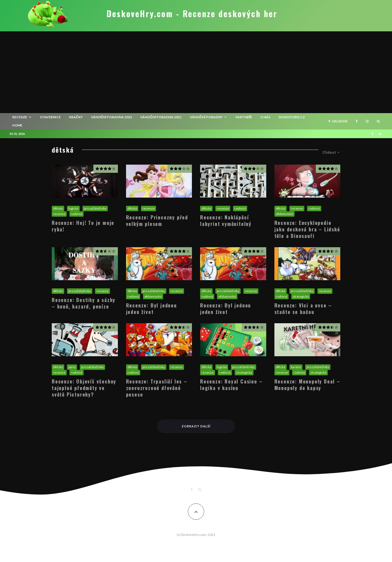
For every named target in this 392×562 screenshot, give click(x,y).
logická (73, 208)
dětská (58, 208)
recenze (20, 117)
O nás (265, 117)
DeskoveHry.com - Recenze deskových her (192, 14)
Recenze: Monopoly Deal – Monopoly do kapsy (307, 385)
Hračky (76, 117)
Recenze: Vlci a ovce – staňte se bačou (303, 309)
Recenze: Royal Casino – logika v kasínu (231, 385)
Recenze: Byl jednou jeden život (151, 309)
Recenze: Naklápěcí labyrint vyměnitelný (226, 220)
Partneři (244, 117)
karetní (296, 367)
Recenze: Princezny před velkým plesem (157, 220)
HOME (17, 125)
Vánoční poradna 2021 (161, 117)
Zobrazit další (196, 426)
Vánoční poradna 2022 (112, 117)
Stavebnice (50, 117)
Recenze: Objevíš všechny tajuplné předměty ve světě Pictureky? (84, 388)
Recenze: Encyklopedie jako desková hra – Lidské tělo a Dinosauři (307, 229)
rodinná (76, 214)
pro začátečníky (95, 208)
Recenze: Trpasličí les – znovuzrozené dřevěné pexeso (157, 388)
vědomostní (285, 214)
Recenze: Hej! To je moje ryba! (83, 226)
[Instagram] (367, 121)
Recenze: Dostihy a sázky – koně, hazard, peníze (84, 303)
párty (72, 367)
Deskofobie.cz (292, 117)
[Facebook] (357, 121)
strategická (301, 296)
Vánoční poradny (206, 117)
